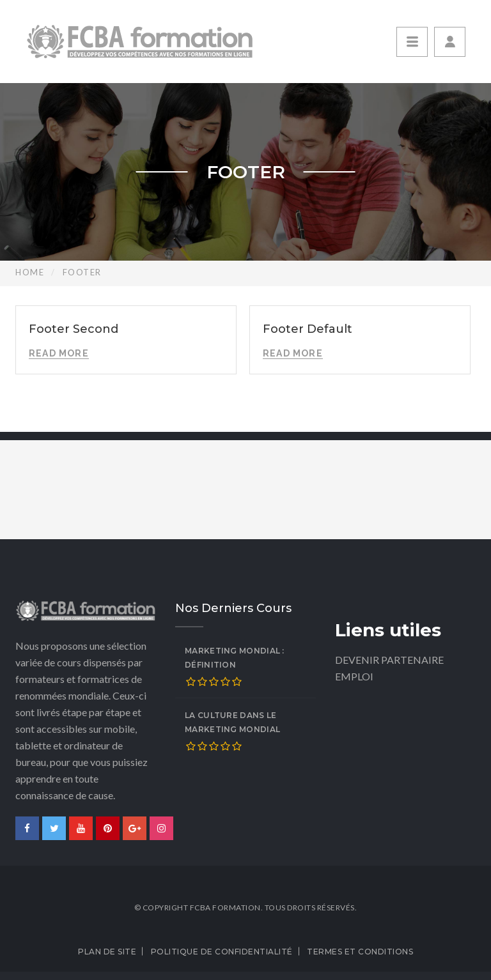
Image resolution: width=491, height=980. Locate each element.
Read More (59, 353)
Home (30, 272)
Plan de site (107, 952)
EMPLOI (354, 676)
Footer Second (74, 329)
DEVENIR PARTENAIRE (389, 660)
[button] (450, 42)
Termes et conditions (360, 952)
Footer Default (308, 329)
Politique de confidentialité (222, 952)
